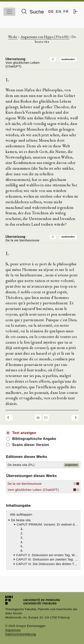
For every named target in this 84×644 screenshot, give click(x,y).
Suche (33, 12)
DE (51, 12)
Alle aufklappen (21, 515)
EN (59, 12)
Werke (13, 37)
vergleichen (71, 465)
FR (66, 12)
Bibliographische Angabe (34, 439)
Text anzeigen (24, 433)
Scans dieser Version (31, 445)
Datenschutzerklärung (21, 634)
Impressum (13, 630)
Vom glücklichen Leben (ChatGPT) (33, 490)
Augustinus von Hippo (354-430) (45, 37)
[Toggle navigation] (9, 12)
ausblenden (68, 59)
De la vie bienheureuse (25, 484)
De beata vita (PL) (21, 465)
